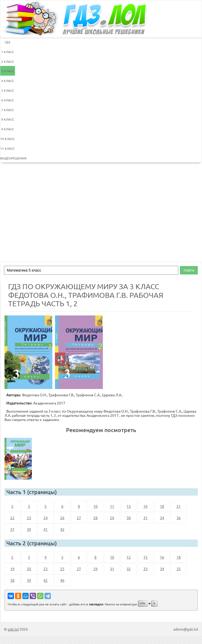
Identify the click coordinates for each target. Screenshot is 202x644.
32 (129, 569)
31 (145, 518)
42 (62, 529)
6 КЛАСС (8, 100)
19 (12, 569)
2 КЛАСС (8, 61)
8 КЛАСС (8, 119)
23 (29, 518)
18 (162, 506)
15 (145, 557)
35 (179, 569)
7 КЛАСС (8, 110)
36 (179, 518)
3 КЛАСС (8, 71)
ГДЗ (7, 42)
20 (29, 569)
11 (112, 506)
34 (162, 518)
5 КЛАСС (8, 90)
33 (145, 569)
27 (79, 518)
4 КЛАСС (8, 81)
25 (62, 569)
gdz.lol (13, 629)
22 (12, 518)
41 (46, 529)
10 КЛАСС (7, 139)
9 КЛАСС (8, 129)
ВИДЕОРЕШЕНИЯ (8, 158)
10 (95, 506)
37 (12, 529)
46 (62, 580)
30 (129, 518)
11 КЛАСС (7, 148)
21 (179, 506)
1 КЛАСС (8, 52)
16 (145, 506)
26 (62, 518)
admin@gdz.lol (186, 629)
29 (112, 518)
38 (12, 580)
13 (129, 506)
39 (29, 529)
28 (95, 518)
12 (129, 557)
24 (46, 518)
